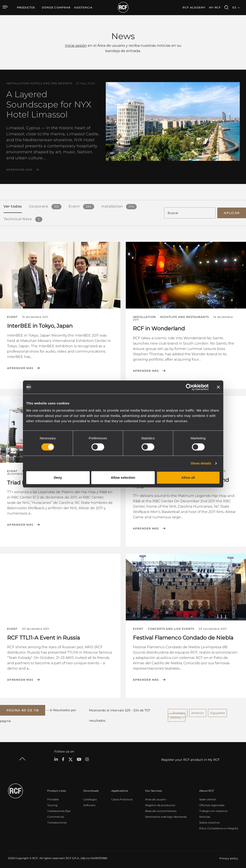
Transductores (57, 821)
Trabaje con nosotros (213, 809)
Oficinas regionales (212, 803)
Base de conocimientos (161, 809)
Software (89, 803)
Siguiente (217, 712)
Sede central (207, 798)
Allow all (188, 477)
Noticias (205, 815)
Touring (52, 803)
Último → (177, 716)
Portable (53, 798)
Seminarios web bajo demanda (166, 815)
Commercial (56, 815)
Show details (201, 463)
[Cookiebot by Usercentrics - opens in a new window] (189, 387)
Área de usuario (156, 798)
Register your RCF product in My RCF (190, 758)
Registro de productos (160, 803)
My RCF (215, 7)
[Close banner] (218, 387)
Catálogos (90, 798)
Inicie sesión (76, 45)
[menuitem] (56, 8)
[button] (23, 709)
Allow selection (123, 477)
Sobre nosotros (209, 821)
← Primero (178, 712)
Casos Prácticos (122, 798)
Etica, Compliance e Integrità (219, 827)
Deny (58, 477)
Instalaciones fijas (59, 809)
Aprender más (19, 170)
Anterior (198, 712)
